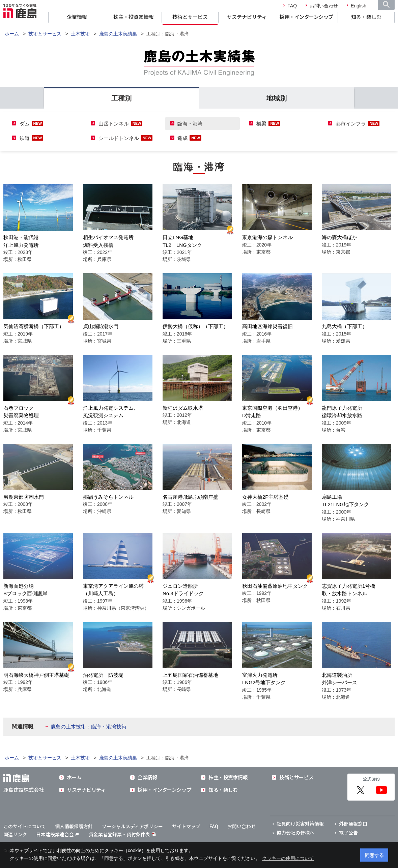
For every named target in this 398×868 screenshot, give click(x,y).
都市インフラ (351, 124)
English (359, 6)
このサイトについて (25, 827)
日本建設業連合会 (57, 835)
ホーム (12, 34)
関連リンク (15, 835)
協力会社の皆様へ (295, 833)
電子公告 (348, 833)
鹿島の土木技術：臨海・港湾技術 (89, 727)
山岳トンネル (114, 124)
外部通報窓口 (353, 824)
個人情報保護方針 (74, 827)
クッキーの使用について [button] (288, 858)
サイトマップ (186, 827)
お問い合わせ (324, 6)
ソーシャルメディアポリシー (132, 827)
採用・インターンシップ (306, 17)
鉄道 (25, 138)
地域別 (277, 98)
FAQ (292, 6)
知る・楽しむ (366, 17)
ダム (25, 124)
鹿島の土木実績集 (118, 34)
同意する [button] (374, 855)
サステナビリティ (247, 17)
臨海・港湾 (190, 124)
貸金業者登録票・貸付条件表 (119, 835)
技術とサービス (190, 17)
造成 (182, 138)
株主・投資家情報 (134, 17)
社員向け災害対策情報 (300, 824)
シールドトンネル (119, 138)
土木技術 (80, 34)
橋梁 (261, 124)
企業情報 (77, 17)
